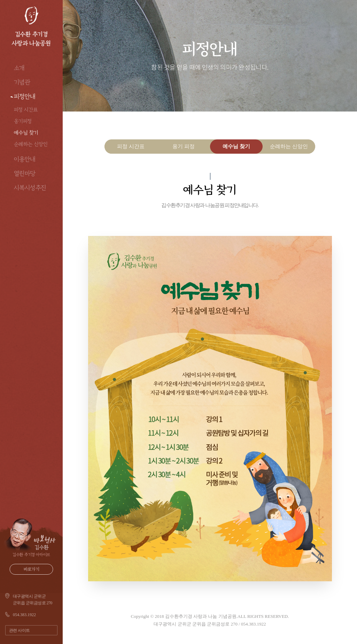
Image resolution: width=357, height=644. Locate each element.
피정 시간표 (26, 110)
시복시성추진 (30, 188)
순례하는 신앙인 (31, 144)
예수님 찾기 (26, 133)
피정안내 (25, 97)
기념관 (22, 82)
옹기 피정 (184, 146)
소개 (19, 68)
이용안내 (25, 159)
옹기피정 (23, 121)
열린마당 (25, 174)
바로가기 (32, 569)
